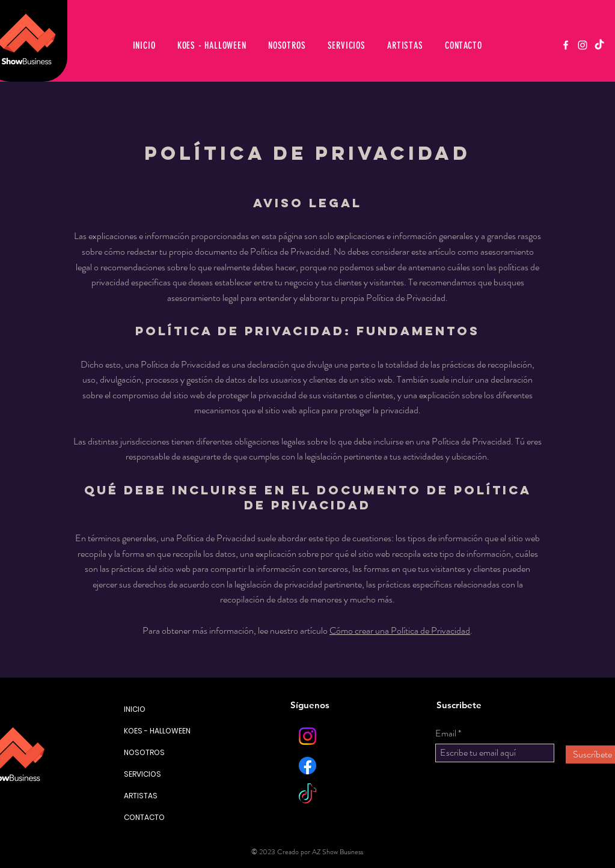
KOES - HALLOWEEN (148, 731)
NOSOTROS (144, 752)
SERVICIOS (142, 774)
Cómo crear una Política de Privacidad (400, 630)
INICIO (135, 709)
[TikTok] (599, 45)
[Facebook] (566, 45)
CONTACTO (144, 817)
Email (446, 733)
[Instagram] (583, 45)
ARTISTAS (141, 796)
